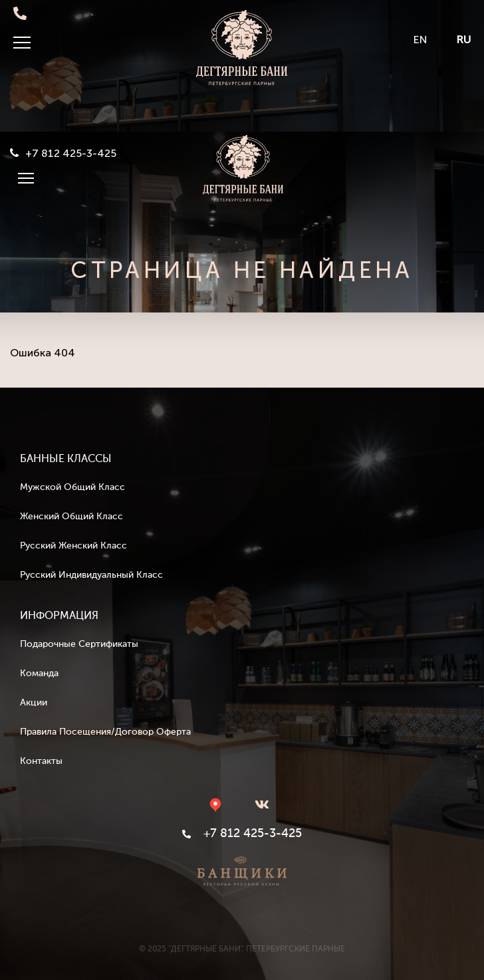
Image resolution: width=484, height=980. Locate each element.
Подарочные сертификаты (79, 644)
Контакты (41, 761)
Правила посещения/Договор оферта (105, 732)
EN (421, 40)
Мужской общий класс (72, 487)
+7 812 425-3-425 (71, 154)
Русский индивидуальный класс (91, 575)
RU (464, 40)
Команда (39, 674)
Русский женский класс (73, 546)
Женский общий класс (71, 517)
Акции (34, 703)
